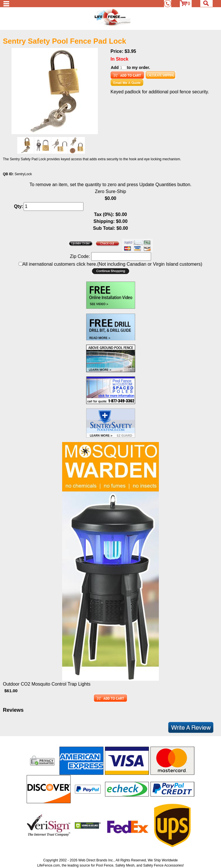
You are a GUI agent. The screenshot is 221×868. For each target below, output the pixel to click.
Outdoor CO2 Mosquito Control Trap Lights (47, 684)
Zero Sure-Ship (111, 191)
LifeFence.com (48, 865)
